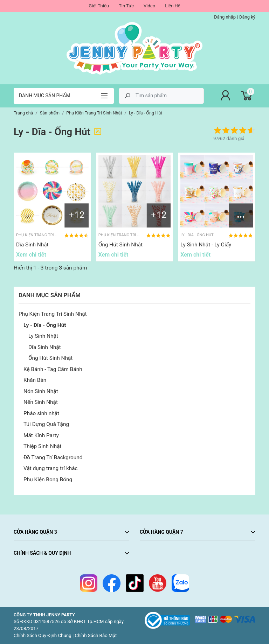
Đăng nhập (225, 17)
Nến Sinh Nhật (41, 402)
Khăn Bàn (35, 380)
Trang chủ (23, 113)
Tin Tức (126, 6)
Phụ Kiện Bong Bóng (48, 479)
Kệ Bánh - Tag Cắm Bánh (53, 369)
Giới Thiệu (99, 6)
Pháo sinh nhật (41, 413)
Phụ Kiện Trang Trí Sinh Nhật (53, 314)
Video (149, 6)
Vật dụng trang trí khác (51, 468)
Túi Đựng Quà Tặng (46, 424)
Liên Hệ (173, 6)
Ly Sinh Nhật (43, 336)
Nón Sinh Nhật (41, 391)
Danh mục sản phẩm (45, 96)
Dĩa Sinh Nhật (45, 347)
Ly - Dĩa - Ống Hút (45, 325)
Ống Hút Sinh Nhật (50, 358)
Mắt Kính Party (41, 435)
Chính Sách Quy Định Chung (43, 635)
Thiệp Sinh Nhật (43, 446)
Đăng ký (247, 17)
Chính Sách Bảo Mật (96, 635)
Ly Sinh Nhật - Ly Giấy (206, 245)
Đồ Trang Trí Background (53, 457)
